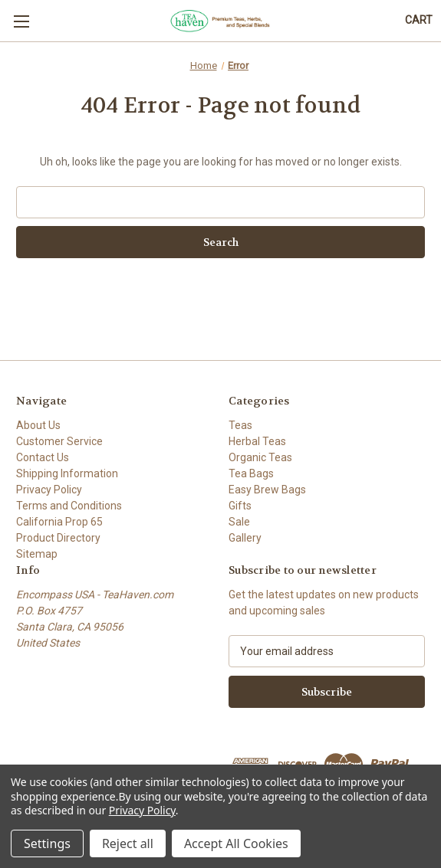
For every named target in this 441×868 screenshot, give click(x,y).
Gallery (245, 538)
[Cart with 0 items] (419, 20)
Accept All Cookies (236, 843)
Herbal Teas (257, 441)
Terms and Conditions (69, 506)
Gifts (240, 506)
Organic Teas (260, 457)
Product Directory (58, 538)
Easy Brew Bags (267, 490)
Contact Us (43, 457)
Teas (240, 425)
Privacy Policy (49, 490)
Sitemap (37, 554)
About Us (38, 425)
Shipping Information (67, 473)
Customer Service (59, 441)
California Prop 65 (59, 522)
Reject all (128, 843)
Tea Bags (251, 473)
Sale (239, 522)
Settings (47, 843)
